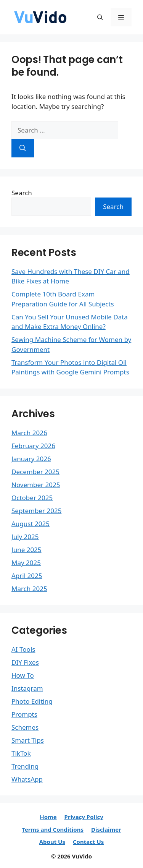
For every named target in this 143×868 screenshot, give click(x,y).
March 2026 (29, 433)
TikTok (21, 753)
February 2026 (33, 446)
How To (23, 675)
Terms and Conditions (53, 829)
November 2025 (36, 485)
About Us (52, 842)
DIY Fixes (25, 662)
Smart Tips (28, 740)
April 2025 (27, 576)
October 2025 (32, 498)
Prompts (24, 714)
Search (22, 193)
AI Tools (23, 649)
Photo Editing (32, 701)
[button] (100, 17)
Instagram (27, 688)
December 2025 (35, 472)
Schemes (25, 727)
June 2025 (27, 550)
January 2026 (31, 459)
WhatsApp (27, 779)
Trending (25, 766)
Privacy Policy (84, 817)
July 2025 (25, 537)
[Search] (23, 148)
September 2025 (36, 511)
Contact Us (88, 842)
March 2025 (29, 589)
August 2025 (31, 524)
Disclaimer (106, 829)
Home (48, 817)
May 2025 (26, 563)
